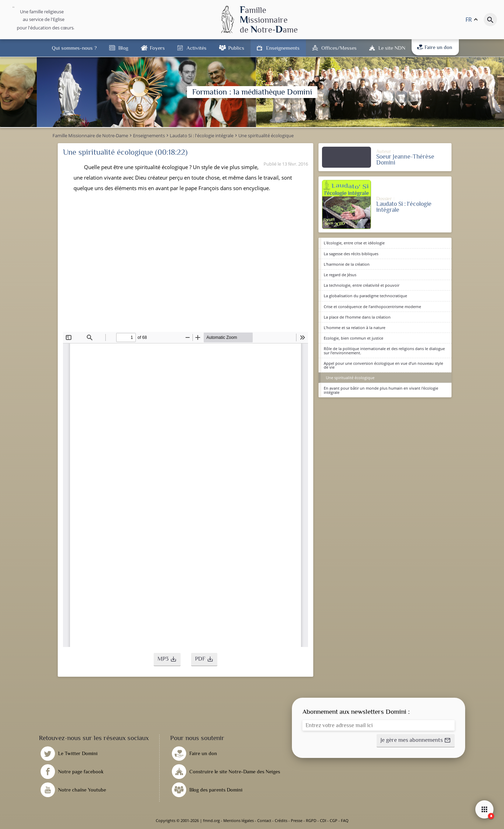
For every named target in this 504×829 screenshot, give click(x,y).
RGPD (311, 820)
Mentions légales (239, 820)
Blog (123, 48)
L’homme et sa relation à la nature (355, 328)
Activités (197, 48)
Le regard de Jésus (340, 275)
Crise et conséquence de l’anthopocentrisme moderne (372, 306)
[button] (167, 660)
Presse (297, 820)
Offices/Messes (339, 48)
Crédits (281, 820)
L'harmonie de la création (347, 264)
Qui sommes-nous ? (74, 48)
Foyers (157, 48)
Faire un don (435, 47)
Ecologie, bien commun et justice (353, 338)
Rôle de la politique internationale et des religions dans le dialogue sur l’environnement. (384, 350)
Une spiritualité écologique (350, 378)
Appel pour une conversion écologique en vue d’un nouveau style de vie (383, 365)
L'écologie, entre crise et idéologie (354, 243)
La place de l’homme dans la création (357, 317)
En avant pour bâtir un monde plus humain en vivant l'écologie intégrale (381, 390)
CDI (323, 820)
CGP (334, 820)
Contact (264, 820)
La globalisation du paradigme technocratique (365, 296)
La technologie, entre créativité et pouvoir (362, 285)
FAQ (345, 820)
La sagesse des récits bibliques (351, 254)
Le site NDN (392, 48)
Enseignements (283, 48)
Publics (236, 48)
